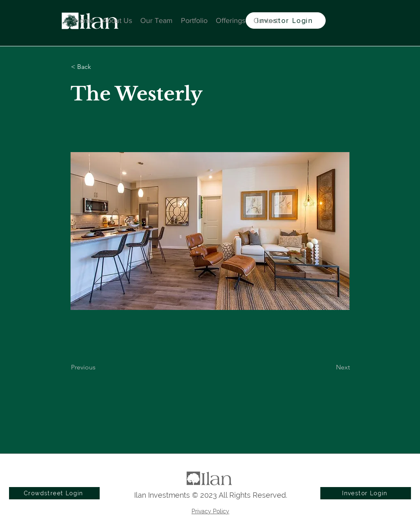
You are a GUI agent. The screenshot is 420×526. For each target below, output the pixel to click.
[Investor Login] (286, 20)
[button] (98, 67)
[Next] (329, 367)
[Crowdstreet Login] (54, 493)
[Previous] (98, 367)
